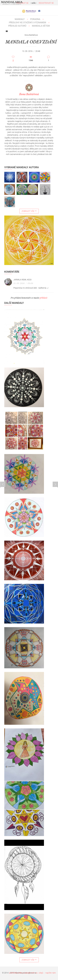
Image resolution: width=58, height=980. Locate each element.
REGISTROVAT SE (46, 3)
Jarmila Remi (20, 280)
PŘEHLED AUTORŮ (17, 26)
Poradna (35, 19)
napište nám (51, 973)
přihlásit (44, 298)
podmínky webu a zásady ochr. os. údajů (26, 973)
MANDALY (20, 19)
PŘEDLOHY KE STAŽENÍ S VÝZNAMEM (27, 22)
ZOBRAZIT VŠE (29, 211)
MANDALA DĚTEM (41, 26)
